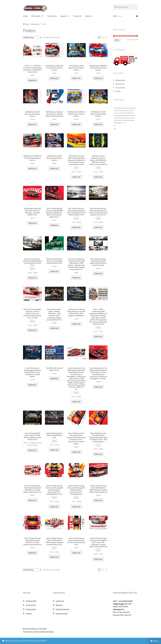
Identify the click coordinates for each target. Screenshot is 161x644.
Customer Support (63, 609)
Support (64, 16)
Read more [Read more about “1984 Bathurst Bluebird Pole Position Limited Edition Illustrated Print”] (54, 124)
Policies (118, 91)
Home (25, 16)
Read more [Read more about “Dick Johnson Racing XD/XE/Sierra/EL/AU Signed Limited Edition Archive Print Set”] (98, 273)
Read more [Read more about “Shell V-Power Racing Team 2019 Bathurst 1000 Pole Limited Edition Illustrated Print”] (32, 553)
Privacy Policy (120, 88)
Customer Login (62, 613)
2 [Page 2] (103, 37)
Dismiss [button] (156, 641)
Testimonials (52, 16)
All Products (36, 16)
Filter (117, 40)
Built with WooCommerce (44, 632)
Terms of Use (120, 84)
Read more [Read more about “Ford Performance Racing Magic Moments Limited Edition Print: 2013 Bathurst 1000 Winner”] (32, 385)
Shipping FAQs (120, 80)
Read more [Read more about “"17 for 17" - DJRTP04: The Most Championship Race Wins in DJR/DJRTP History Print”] (32, 80)
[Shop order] (32, 37)
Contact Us (77, 16)
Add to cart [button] (54, 78)
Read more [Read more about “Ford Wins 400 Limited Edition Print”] (54, 379)
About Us (89, 16)
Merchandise (35, 24)
